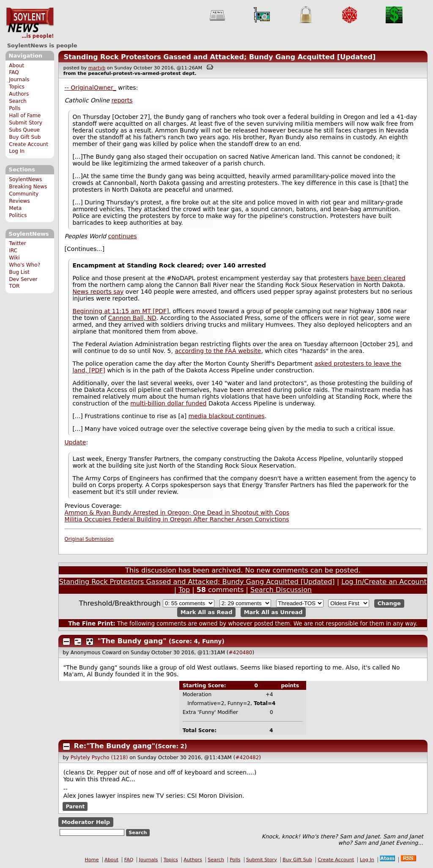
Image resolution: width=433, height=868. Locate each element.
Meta (15, 208)
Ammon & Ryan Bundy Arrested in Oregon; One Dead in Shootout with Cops (177, 513)
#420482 (247, 758)
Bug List (19, 272)
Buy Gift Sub (25, 137)
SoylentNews (30, 23)
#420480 (241, 653)
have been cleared (378, 278)
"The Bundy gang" (132, 641)
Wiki (14, 258)
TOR (14, 286)
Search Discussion (281, 590)
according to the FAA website (218, 351)
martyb (97, 68)
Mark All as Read (207, 612)
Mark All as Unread (273, 612)
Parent (75, 807)
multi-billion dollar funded (168, 403)
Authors (19, 94)
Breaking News (28, 187)
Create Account (29, 144)
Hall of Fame (25, 116)
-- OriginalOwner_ (90, 88)
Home (92, 860)
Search (18, 101)
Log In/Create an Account (384, 582)
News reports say (98, 292)
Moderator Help (86, 822)
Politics (18, 215)
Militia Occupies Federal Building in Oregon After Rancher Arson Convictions (177, 519)
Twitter (17, 243)
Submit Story (26, 123)
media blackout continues (227, 416)
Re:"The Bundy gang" (115, 746)
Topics (17, 87)
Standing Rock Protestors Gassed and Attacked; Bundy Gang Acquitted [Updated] (219, 57)
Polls (15, 108)
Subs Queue (24, 130)
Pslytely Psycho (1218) (99, 758)
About (16, 66)
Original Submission (89, 539)
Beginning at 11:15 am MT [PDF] (121, 311)
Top (184, 590)
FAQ (14, 72)
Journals (19, 80)
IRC (13, 251)
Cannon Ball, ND (132, 318)
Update (75, 442)
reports (122, 100)
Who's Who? (25, 265)
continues (122, 236)
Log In (17, 151)
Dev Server (23, 279)
